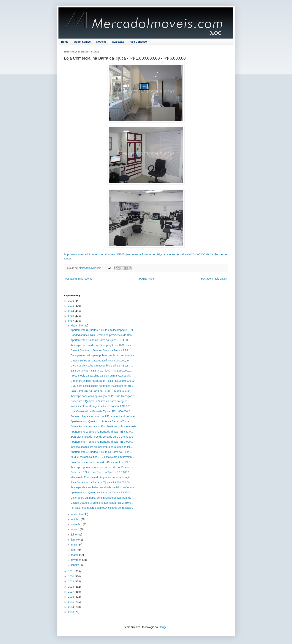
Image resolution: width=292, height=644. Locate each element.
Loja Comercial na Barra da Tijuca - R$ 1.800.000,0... (101, 411)
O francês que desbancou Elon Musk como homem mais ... (105, 426)
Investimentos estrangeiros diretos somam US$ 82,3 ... (102, 406)
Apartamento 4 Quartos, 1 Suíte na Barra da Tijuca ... (101, 452)
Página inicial (147, 279)
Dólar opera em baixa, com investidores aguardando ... (102, 498)
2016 (71, 597)
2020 (71, 576)
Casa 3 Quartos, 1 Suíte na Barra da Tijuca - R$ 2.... (101, 350)
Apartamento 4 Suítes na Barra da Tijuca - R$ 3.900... (102, 442)
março (75, 555)
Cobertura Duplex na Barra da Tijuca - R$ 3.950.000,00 (103, 381)
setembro (77, 524)
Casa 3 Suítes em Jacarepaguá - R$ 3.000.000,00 (100, 361)
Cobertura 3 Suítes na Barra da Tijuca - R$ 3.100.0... (101, 472)
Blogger (163, 627)
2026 (71, 301)
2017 (71, 592)
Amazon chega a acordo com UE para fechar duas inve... (104, 416)
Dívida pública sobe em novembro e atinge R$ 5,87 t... (102, 366)
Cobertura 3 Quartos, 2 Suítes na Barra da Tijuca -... (101, 401)
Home (65, 42)
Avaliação (118, 42)
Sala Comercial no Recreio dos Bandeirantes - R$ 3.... (102, 462)
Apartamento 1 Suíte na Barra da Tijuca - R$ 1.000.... (101, 340)
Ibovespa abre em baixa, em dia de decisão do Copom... (103, 487)
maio (74, 545)
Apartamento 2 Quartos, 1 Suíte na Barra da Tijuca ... (101, 421)
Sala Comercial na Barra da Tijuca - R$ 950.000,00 (100, 391)
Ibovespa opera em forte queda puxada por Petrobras (102, 467)
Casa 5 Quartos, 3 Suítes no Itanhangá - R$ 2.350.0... (102, 503)
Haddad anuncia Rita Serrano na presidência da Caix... (102, 335)
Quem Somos (82, 42)
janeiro (75, 565)
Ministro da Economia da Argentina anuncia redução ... (102, 477)
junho (75, 540)
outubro (76, 519)
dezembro (77, 326)
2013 (71, 612)
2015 (71, 602)
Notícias (101, 42)
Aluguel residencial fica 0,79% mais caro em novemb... (102, 457)
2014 (71, 607)
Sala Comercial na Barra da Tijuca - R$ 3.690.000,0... (101, 371)
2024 (71, 311)
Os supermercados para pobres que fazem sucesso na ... (104, 355)
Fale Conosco (138, 42)
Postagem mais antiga (214, 279)
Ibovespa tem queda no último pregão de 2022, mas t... (103, 345)
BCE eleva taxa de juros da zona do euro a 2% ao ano (102, 437)
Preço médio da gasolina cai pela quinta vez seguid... (101, 376)
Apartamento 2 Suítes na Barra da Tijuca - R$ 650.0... (102, 432)
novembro (77, 514)
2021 (71, 571)
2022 (71, 321)
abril (74, 550)
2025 (71, 306)
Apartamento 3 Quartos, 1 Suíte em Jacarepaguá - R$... (103, 330)
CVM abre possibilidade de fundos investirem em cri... (102, 386)
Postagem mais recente (79, 279)
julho (74, 535)
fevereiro (77, 560)
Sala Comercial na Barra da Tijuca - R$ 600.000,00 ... (101, 482)
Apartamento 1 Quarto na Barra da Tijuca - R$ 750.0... (102, 492)
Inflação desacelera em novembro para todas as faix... (102, 447)
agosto (75, 529)
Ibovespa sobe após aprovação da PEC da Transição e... (104, 396)
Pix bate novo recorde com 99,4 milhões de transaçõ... (102, 508)
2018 (71, 587)
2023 (71, 316)
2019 (71, 581)
